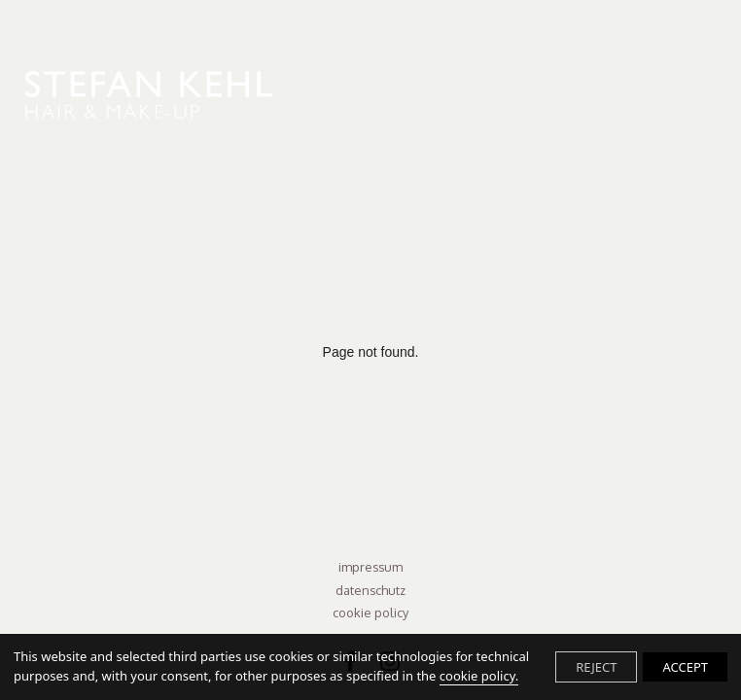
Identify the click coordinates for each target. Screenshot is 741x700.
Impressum (370, 567)
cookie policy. (479, 676)
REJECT (596, 667)
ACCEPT (685, 667)
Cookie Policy (370, 612)
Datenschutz (370, 590)
